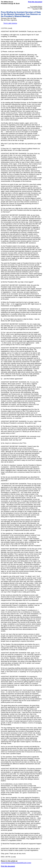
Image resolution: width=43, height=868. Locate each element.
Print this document (35, 2)
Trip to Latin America (10, 23)
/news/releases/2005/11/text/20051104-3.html (16, 863)
